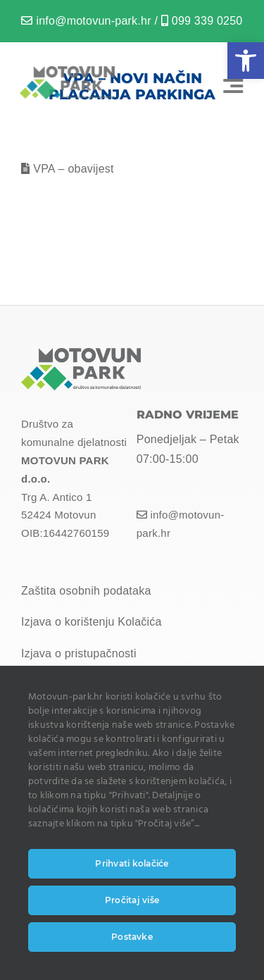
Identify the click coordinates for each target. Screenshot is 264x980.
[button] (246, 61)
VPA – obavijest (73, 169)
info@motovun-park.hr (93, 21)
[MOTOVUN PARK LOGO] (66, 72)
